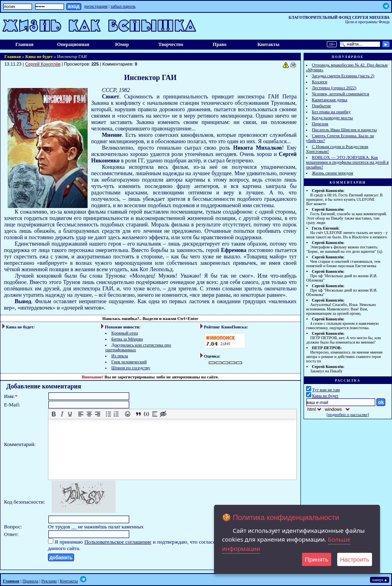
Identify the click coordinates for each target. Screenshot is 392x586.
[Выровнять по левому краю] (81, 414)
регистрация (96, 6)
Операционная (73, 44)
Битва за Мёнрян (127, 339)
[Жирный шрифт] (53, 414)
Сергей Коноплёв (43, 64)
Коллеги (320, 82)
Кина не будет (39, 56)
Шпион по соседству (131, 368)
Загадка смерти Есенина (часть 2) (343, 76)
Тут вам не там (326, 390)
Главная (25, 44)
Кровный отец (124, 333)
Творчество (171, 44)
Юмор (122, 44)
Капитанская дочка (330, 100)
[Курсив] (62, 414)
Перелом (320, 124)
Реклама (49, 581)
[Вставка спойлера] (155, 414)
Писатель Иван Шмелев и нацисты (344, 130)
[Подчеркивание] (70, 414)
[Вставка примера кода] (147, 414)
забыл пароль (123, 6)
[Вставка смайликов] (127, 414)
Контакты (268, 44)
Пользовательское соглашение (118, 542)
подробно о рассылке (348, 414)
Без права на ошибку (331, 112)
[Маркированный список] (108, 414)
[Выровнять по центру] (89, 414)
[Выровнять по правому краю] (97, 414)
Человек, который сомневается (341, 94)
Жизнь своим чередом (333, 173)
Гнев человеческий (129, 362)
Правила (30, 581)
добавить (61, 558)
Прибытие (322, 106)
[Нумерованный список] (117, 414)
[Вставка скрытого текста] (163, 414)
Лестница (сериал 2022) (334, 88)
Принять (317, 559)
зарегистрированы (136, 377)
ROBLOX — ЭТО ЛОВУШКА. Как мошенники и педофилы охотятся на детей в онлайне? (347, 162)
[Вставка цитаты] (138, 414)
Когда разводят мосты (333, 118)
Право (220, 44)
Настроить (355, 559)
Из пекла (120, 356)
